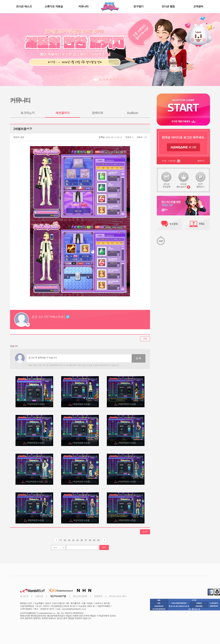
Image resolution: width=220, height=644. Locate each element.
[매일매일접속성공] (36, 404)
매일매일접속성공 (36, 520)
